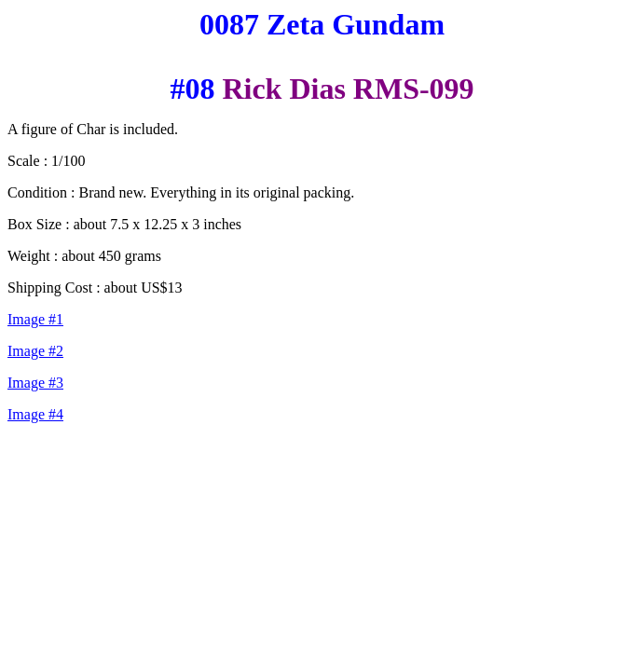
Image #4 (35, 414)
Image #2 (35, 351)
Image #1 (35, 319)
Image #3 (35, 383)
